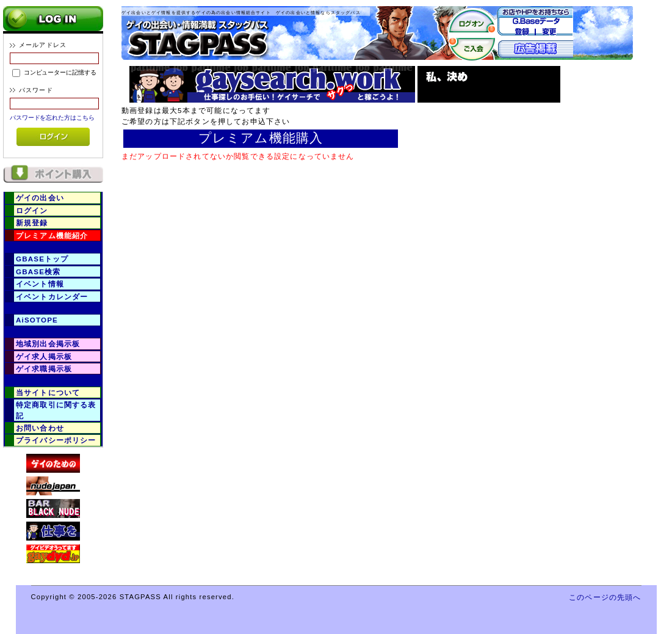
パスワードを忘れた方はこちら (52, 118)
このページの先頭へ (605, 597)
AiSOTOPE (37, 320)
